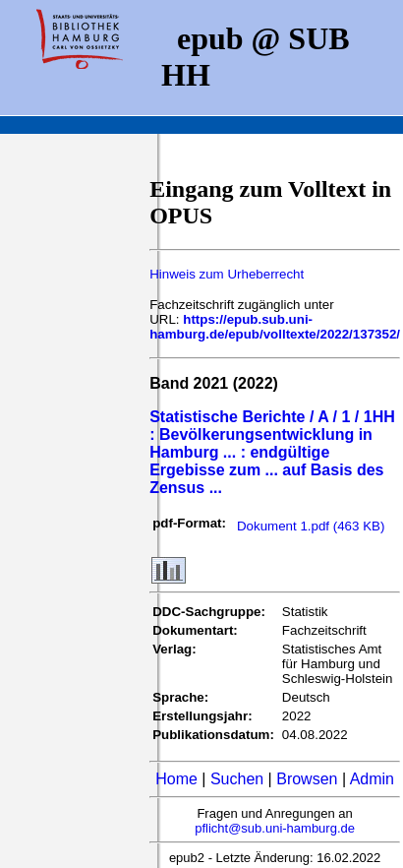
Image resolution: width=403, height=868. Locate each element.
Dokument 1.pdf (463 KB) (311, 526)
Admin (372, 779)
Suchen (237, 779)
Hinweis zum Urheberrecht (227, 274)
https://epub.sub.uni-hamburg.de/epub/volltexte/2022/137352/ (275, 327)
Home (176, 779)
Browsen (307, 779)
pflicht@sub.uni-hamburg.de (275, 828)
